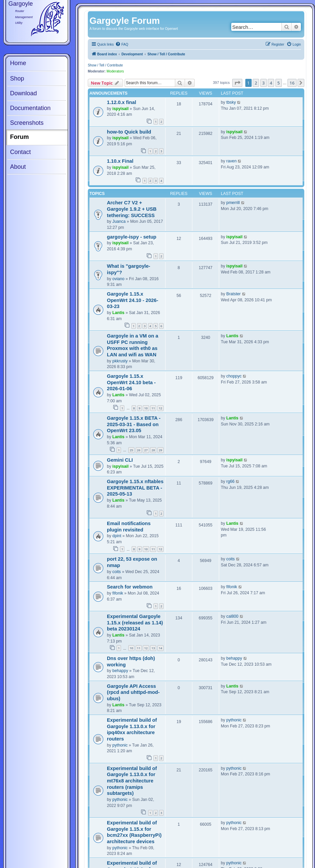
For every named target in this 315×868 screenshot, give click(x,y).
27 (146, 450)
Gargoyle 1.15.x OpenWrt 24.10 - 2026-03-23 (133, 300)
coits (116, 572)
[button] (237, 83)
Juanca (119, 221)
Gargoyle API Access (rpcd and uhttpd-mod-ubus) (133, 692)
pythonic (120, 745)
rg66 (230, 481)
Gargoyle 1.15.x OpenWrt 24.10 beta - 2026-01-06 (131, 382)
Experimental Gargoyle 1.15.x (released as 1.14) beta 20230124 (135, 623)
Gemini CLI (120, 460)
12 (161, 408)
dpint (117, 536)
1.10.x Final (120, 161)
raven (231, 161)
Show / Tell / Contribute (105, 65)
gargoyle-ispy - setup (132, 237)
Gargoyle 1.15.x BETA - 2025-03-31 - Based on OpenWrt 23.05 (134, 424)
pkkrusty (120, 361)
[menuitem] (122, 45)
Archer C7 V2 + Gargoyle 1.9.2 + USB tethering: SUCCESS (132, 209)
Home (18, 63)
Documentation (30, 108)
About (18, 167)
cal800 (232, 616)
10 (146, 408)
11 (153, 408)
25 (131, 450)
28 (153, 450)
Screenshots (27, 123)
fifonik (118, 593)
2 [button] (256, 83)
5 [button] (279, 83)
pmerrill (233, 203)
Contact (20, 152)
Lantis (118, 313)
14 (161, 648)
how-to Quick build (129, 132)
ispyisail (120, 109)
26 (139, 450)
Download (23, 93)
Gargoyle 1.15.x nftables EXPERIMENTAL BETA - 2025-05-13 (135, 488)
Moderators (115, 71)
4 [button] (271, 83)
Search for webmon (130, 587)
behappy (120, 671)
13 (153, 648)
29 (161, 450)
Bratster (233, 294)
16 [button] (292, 83)
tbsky (231, 102)
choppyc (234, 376)
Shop (17, 79)
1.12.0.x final (121, 102)
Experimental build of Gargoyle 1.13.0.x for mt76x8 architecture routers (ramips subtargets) (132, 781)
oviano (118, 279)
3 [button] (264, 83)
